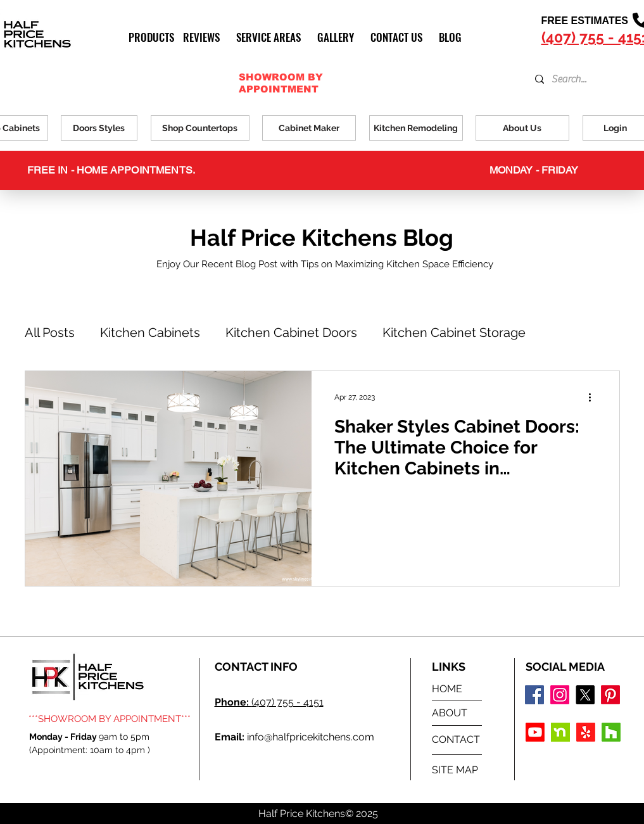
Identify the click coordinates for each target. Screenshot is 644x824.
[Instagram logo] (560, 695)
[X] (585, 695)
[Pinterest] (610, 695)
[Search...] (579, 79)
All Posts (50, 333)
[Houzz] (611, 732)
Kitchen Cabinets (150, 333)
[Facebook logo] (534, 695)
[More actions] (595, 397)
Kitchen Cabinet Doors (291, 333)
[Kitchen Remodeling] (416, 128)
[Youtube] (535, 732)
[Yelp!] (586, 732)
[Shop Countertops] (200, 128)
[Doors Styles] (99, 128)
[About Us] (522, 128)
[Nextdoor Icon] (560, 732)
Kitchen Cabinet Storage (454, 333)
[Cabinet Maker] (309, 128)
